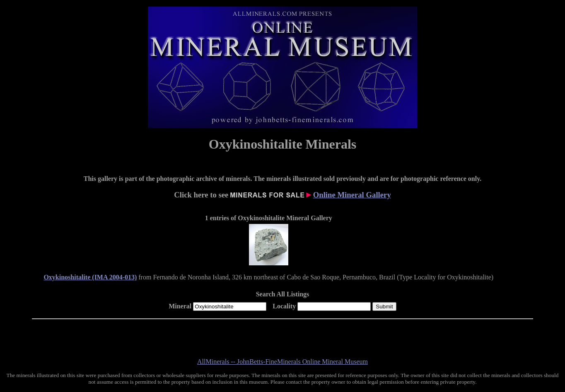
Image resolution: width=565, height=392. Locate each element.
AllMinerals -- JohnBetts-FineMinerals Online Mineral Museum (282, 362)
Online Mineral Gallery (352, 195)
